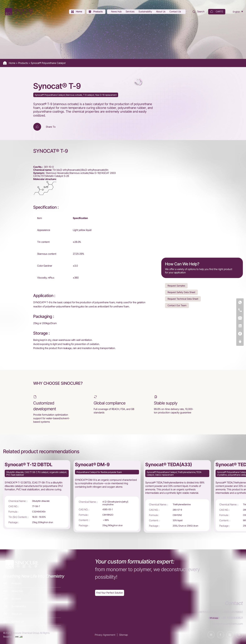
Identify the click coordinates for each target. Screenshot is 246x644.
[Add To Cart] (37, 127)
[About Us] (161, 12)
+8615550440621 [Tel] (208, 612)
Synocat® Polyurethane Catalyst (48, 63)
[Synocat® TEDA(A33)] (177, 496)
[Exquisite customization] (110, 593)
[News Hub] (117, 12)
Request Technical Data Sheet (183, 299)
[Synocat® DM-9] (107, 496)
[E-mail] (240, 318)
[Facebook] (240, 334)
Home (12, 63)
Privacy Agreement (105, 635)
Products (23, 63)
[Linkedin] (240, 326)
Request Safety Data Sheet (181, 292)
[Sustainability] (146, 12)
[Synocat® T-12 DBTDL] (37, 495)
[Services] (130, 12)
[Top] (240, 342)
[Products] (96, 12)
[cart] (217, 12)
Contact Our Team (177, 305)
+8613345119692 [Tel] (233, 612)
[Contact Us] (175, 12)
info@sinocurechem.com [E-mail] (228, 624)
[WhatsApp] (240, 302)
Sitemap (123, 635)
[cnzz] (19, 637)
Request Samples (176, 285)
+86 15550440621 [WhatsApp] (232, 618)
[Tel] (240, 310)
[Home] (19, 12)
